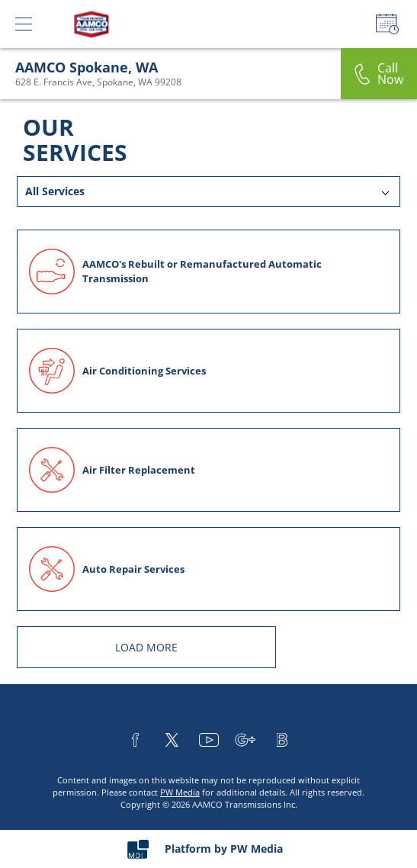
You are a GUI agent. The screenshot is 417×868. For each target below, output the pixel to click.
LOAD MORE (146, 647)
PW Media (180, 792)
